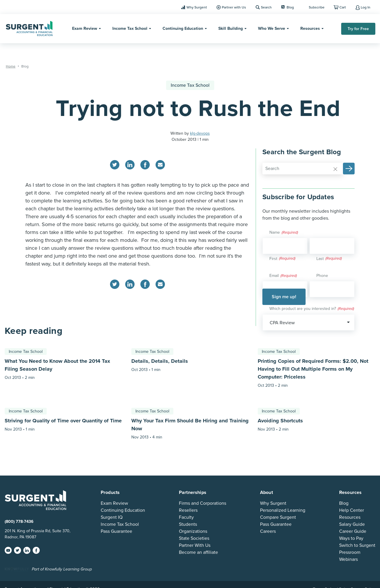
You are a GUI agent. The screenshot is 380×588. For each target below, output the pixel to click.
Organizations (193, 531)
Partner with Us (234, 7)
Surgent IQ (112, 517)
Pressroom (350, 552)
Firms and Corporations (203, 503)
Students (188, 524)
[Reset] (335, 169)
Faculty (186, 517)
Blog (288, 7)
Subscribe (317, 7)
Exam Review (85, 28)
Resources (310, 28)
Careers (268, 531)
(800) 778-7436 (19, 522)
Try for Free (358, 29)
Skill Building (231, 28)
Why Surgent (197, 7)
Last (320, 259)
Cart (343, 7)
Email (283, 276)
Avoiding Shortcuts (280, 421)
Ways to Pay (351, 538)
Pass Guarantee (116, 531)
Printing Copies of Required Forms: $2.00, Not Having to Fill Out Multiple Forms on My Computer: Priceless (313, 369)
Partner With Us (195, 545)
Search (266, 7)
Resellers (188, 510)
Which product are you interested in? (312, 309)
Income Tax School (130, 28)
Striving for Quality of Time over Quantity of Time (63, 421)
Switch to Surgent (357, 545)
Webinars (348, 559)
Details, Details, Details (160, 361)
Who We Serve (272, 28)
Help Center (352, 510)
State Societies (194, 538)
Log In (366, 7)
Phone (322, 276)
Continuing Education (183, 28)
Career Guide (353, 531)
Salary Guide (352, 524)
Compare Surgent (278, 517)
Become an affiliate (198, 552)
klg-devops (200, 133)
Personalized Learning (283, 510)
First (273, 259)
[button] (349, 169)
